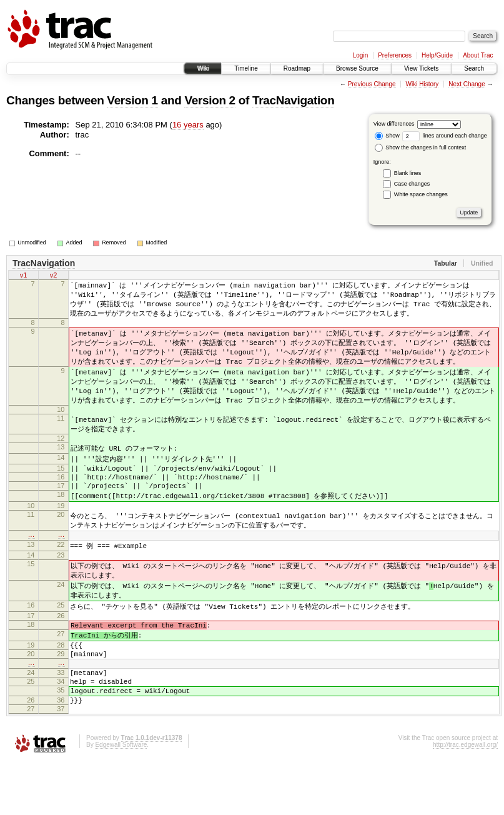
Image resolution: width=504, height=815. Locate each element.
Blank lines (408, 173)
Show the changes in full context (421, 147)
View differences (394, 124)
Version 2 (210, 100)
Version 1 (132, 100)
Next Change (467, 84)
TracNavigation (293, 100)
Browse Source (357, 68)
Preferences (395, 55)
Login (360, 55)
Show (387, 136)
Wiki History (422, 84)
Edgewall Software (121, 798)
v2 (54, 276)
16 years (188, 125)
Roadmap (297, 68)
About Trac (478, 55)
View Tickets (421, 68)
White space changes (421, 194)
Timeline (246, 68)
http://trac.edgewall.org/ (465, 798)
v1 (24, 276)
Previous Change (372, 84)
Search (474, 68)
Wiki (203, 68)
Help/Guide (437, 55)
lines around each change (445, 136)
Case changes (412, 184)
